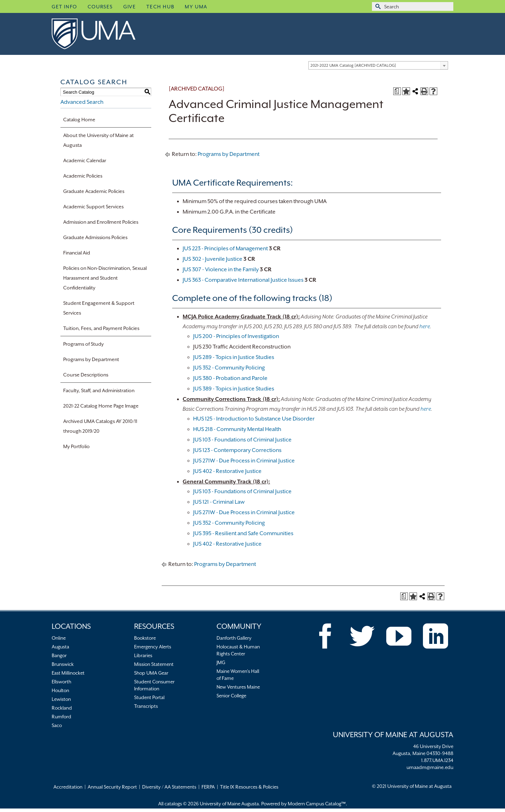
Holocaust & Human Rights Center (238, 650)
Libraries (143, 655)
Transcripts (146, 706)
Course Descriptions (86, 375)
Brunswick (63, 664)
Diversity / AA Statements (169, 787)
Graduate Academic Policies (94, 191)
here (425, 326)
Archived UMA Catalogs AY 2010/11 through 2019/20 (100, 426)
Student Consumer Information (154, 685)
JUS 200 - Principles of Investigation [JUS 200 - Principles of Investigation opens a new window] (236, 336)
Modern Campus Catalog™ (317, 804)
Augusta (60, 647)
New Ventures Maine (238, 687)
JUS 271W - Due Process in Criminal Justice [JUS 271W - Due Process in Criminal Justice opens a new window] (244, 461)
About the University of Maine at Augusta (98, 140)
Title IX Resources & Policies (249, 787)
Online (59, 638)
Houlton (60, 690)
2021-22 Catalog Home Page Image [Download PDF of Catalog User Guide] (101, 406)
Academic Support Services (93, 207)
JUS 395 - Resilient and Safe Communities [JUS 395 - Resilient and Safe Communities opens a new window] (243, 533)
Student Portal (149, 697)
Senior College (231, 696)
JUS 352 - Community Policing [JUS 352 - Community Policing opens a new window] (229, 368)
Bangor (59, 655)
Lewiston (61, 699)
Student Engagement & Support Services (99, 308)
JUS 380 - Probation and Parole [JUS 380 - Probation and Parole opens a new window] (230, 378)
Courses (100, 7)
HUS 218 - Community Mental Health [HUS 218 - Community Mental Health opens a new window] (237, 429)
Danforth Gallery (234, 638)
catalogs (173, 804)
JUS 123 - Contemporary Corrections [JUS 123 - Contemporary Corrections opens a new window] (237, 450)
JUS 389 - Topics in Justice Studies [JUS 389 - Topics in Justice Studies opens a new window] (234, 389)
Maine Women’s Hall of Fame (238, 675)
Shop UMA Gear (151, 673)
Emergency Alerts (153, 647)
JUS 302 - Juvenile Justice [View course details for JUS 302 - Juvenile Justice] (213, 259)
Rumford (61, 717)
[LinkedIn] (436, 636)
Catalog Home (79, 120)
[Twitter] (362, 636)
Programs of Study (83, 344)
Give (130, 7)
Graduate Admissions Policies (95, 237)
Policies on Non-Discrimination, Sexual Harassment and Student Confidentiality (105, 278)
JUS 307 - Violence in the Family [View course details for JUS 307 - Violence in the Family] (221, 270)
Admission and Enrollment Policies (101, 222)
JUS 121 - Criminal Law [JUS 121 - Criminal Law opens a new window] (219, 502)
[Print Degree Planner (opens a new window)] (397, 91)
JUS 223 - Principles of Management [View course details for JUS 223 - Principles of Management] (225, 249)
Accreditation (68, 787)
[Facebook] (325, 636)
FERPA (208, 787)
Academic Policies (83, 176)
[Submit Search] (377, 6)
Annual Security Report (112, 787)
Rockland (62, 708)
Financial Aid (77, 253)
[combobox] (378, 65)
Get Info (64, 7)
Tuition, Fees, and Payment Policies (101, 328)
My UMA (196, 7)
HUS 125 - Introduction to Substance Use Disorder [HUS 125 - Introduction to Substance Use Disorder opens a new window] (254, 419)
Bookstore (145, 638)
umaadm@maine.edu (430, 767)
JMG (221, 662)
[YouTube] (399, 636)
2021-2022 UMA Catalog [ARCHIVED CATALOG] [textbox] (353, 66)
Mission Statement (154, 664)
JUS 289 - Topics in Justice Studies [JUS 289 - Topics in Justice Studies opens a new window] (234, 357)
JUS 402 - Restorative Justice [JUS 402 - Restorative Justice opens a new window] (227, 471)
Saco (57, 725)
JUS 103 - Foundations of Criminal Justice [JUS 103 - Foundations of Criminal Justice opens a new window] (242, 440)
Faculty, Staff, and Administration (99, 390)
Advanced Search (82, 102)
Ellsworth (61, 682)
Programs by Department (91, 359)
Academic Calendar (85, 160)
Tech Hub (160, 7)
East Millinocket (68, 673)
